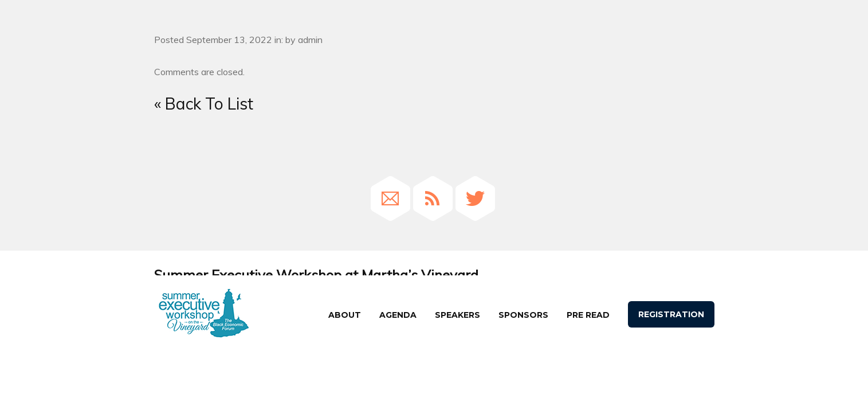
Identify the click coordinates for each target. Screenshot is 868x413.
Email (390, 198)
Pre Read (588, 315)
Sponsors (523, 315)
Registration (671, 314)
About (345, 315)
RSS (433, 198)
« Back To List (204, 104)
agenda (398, 315)
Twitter (475, 198)
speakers (457, 315)
